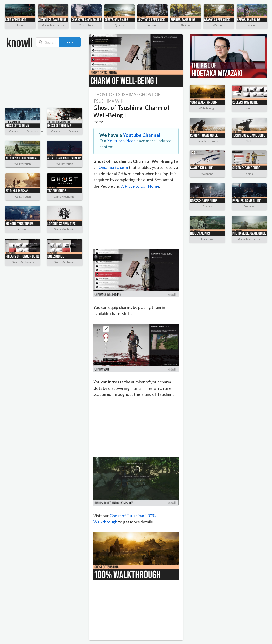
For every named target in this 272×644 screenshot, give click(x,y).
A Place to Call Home (140, 186)
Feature (74, 131)
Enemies (249, 206)
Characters (86, 25)
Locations (153, 25)
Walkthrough (23, 164)
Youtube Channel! (142, 135)
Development (35, 131)
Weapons (219, 25)
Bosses (207, 206)
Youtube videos (122, 141)
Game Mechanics (53, 25)
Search (70, 42)
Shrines (186, 25)
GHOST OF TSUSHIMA (115, 95)
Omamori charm (113, 167)
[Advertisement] (31, 77)
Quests (119, 25)
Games (14, 131)
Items (98, 122)
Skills (249, 141)
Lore (20, 25)
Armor (252, 25)
